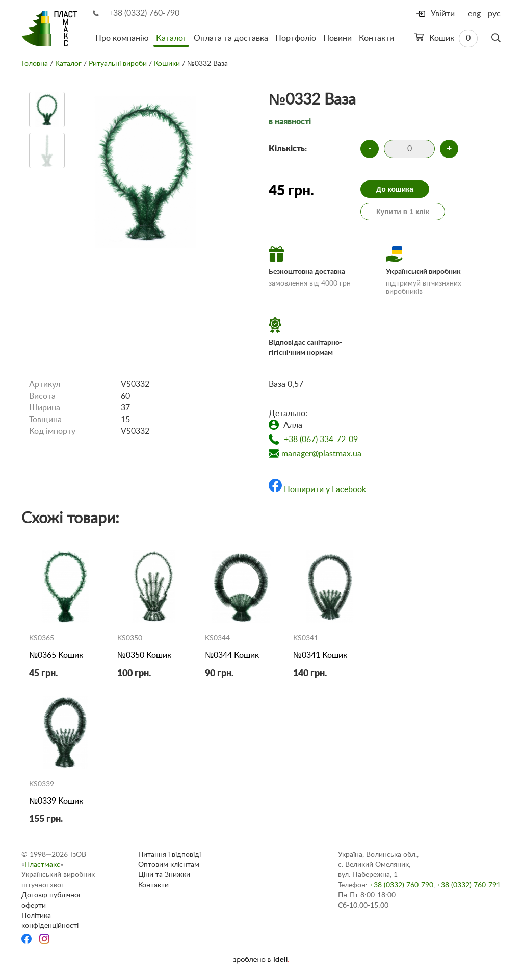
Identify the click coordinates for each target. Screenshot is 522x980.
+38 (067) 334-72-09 (321, 440)
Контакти (376, 38)
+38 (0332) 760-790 (144, 13)
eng (474, 14)
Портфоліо (296, 38)
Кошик (446, 38)
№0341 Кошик (320, 655)
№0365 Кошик (56, 655)
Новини (337, 38)
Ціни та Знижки (164, 875)
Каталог (171, 38)
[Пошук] (496, 38)
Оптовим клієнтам (169, 865)
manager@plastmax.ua (321, 454)
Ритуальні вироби (118, 64)
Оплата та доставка (231, 38)
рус (494, 14)
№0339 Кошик (56, 801)
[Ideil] (261, 960)
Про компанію (122, 38)
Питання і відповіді (169, 855)
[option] (47, 110)
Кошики (167, 64)
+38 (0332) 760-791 (469, 885)
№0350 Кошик (144, 655)
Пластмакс (42, 865)
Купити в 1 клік (403, 212)
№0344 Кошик (232, 655)
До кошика (395, 189)
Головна (35, 64)
